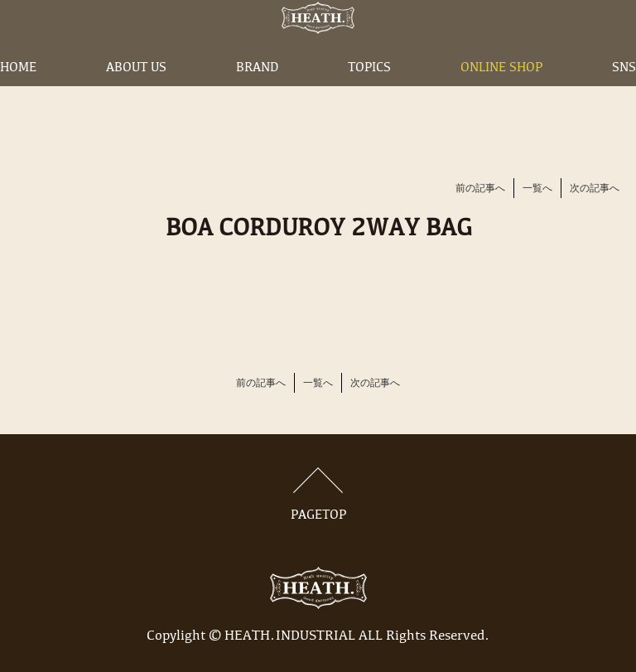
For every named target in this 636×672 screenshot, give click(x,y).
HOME (18, 94)
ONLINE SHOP (501, 94)
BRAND (257, 94)
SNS (624, 94)
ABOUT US (136, 94)
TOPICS (369, 94)
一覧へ (537, 189)
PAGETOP (318, 495)
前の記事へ (480, 189)
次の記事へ (595, 189)
